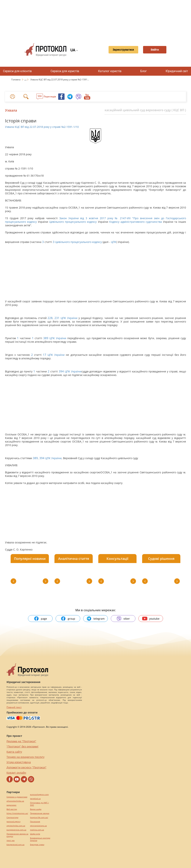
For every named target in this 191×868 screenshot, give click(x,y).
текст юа (11, 840)
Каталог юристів (110, 71)
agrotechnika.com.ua (16, 826)
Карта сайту (14, 752)
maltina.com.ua (37, 830)
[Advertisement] (97, 19)
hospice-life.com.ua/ (39, 817)
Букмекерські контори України (40, 839)
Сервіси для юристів (65, 71)
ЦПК (114, 242)
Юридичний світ (177, 71)
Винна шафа (36, 809)
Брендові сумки (37, 845)
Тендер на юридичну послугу (25, 757)
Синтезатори (12, 817)
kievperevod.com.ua (15, 845)
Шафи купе (35, 834)
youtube (151, 619)
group (68, 619)
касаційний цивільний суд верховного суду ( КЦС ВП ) (145, 110)
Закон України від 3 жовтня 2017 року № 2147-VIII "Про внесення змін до (113, 218)
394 (61, 371)
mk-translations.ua (38, 826)
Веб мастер (12, 809)
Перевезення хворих (40, 813)
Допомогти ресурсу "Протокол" (26, 767)
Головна (16, 80)
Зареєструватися (120, 50)
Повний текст (14, 707)
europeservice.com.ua (16, 830)
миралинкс (11, 805)
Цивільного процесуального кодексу (73, 222)
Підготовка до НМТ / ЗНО (39, 804)
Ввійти (155, 50)
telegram (95, 619)
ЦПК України (69, 318)
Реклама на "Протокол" (21, 741)
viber (123, 619)
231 (57, 318)
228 (50, 318)
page (40, 619)
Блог (144, 71)
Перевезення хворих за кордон (17, 835)
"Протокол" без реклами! (22, 746)
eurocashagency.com (39, 794)
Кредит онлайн (16, 773)
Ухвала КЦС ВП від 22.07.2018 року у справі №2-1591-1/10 (42, 127)
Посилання (35, 822)
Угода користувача (19, 762)
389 (46, 338)
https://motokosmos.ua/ (17, 813)
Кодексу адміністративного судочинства (136, 222)
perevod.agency (14, 822)
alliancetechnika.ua (15, 801)
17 (45, 355)
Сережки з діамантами (17, 797)
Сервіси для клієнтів (17, 71)
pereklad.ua (35, 799)
